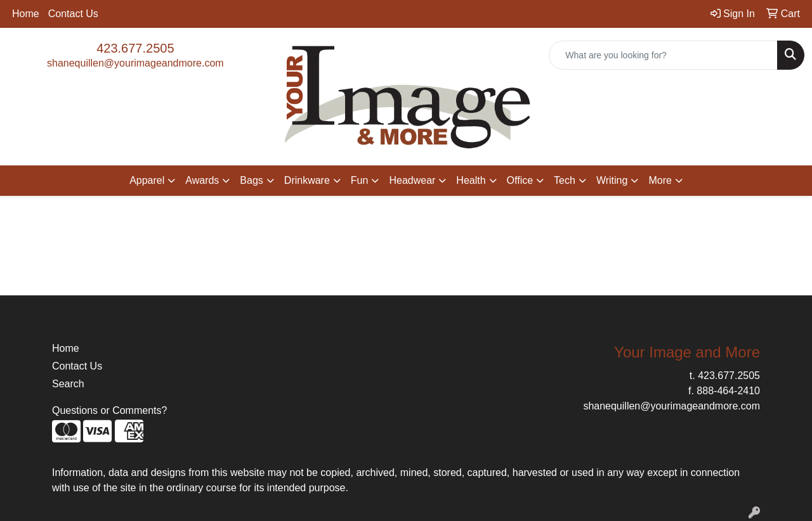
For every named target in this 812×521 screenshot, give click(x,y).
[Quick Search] (663, 55)
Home (26, 14)
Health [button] (471, 180)
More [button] (660, 180)
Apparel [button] (147, 180)
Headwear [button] (412, 180)
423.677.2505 (135, 48)
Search (68, 384)
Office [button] (520, 180)
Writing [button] (612, 180)
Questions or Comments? (109, 410)
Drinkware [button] (307, 180)
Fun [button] (360, 180)
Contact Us (73, 14)
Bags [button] (251, 180)
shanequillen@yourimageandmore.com (135, 63)
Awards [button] (202, 180)
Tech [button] (565, 180)
